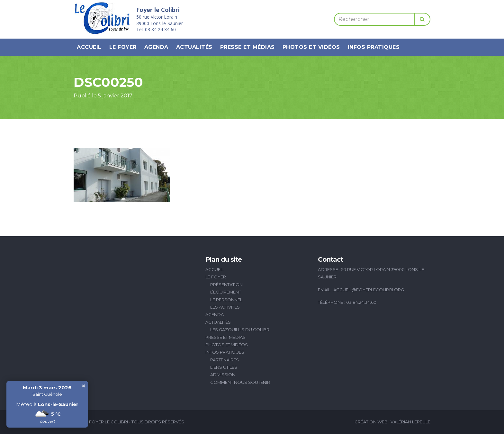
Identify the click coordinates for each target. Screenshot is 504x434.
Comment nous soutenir (240, 382)
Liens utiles (224, 367)
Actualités (194, 47)
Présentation (226, 285)
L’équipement (226, 292)
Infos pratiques (374, 47)
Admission (223, 375)
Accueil (89, 47)
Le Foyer (123, 47)
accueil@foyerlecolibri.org (369, 290)
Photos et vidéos (311, 47)
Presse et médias (248, 47)
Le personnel (226, 300)
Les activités (225, 307)
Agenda (156, 47)
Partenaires (225, 360)
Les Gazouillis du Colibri (240, 330)
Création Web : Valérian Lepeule (392, 422)
